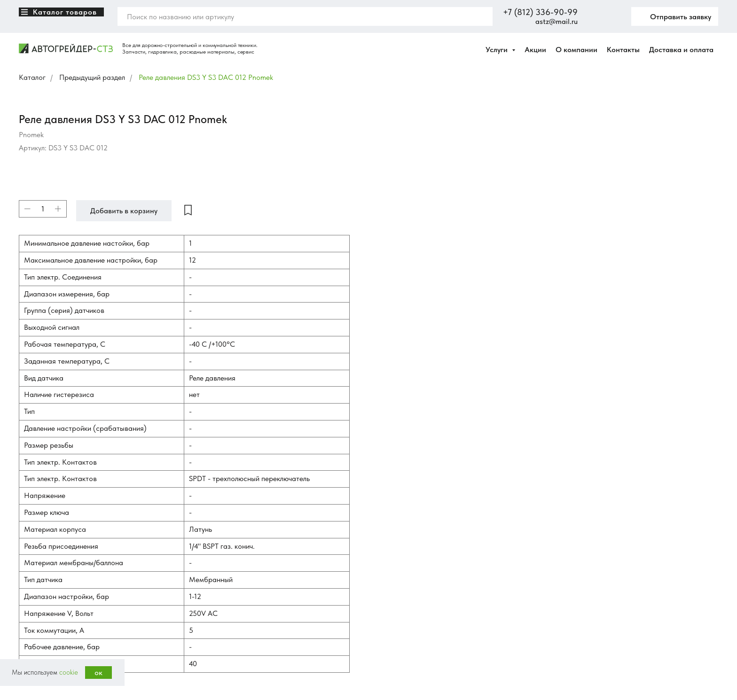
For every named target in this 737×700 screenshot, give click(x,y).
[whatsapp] (67, 516)
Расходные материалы (229, 586)
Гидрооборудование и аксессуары (245, 625)
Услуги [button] (498, 50)
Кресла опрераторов (227, 546)
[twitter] (612, 16)
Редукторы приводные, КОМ (237, 612)
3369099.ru (35, 559)
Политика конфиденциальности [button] (62, 634)
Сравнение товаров (405, 533)
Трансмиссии (216, 533)
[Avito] (47, 516)
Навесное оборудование (232, 560)
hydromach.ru (37, 549)
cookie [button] (69, 672)
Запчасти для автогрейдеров (238, 507)
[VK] (26, 516)
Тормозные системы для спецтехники (250, 520)
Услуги (387, 546)
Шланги (209, 599)
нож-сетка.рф (37, 568)
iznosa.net (32, 540)
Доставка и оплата (681, 50)
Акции (535, 50)
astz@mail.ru (557, 21)
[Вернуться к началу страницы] (12, 341)
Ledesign (73, 643)
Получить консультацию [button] (608, 658)
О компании (576, 50)
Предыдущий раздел (92, 77)
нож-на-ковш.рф (40, 577)
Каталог (32, 77)
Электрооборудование (229, 573)
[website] (592, 16)
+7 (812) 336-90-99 (540, 12)
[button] (675, 16)
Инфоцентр (394, 573)
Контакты (623, 50)
